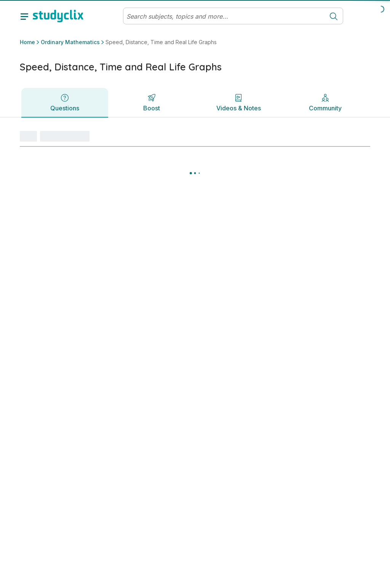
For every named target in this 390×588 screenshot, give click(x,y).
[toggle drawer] (24, 16)
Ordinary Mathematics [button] (70, 42)
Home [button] (27, 42)
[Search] (224, 16)
